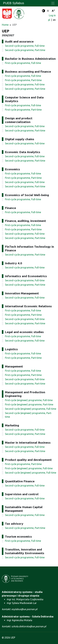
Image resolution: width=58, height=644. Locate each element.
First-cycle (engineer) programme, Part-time (29, 404)
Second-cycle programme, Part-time (25, 50)
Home (5, 25)
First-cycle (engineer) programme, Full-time (29, 400)
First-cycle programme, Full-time (23, 63)
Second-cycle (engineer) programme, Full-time (31, 409)
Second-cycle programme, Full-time (25, 46)
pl (49, 20)
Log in (52, 15)
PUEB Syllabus (14, 3)
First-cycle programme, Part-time (23, 80)
